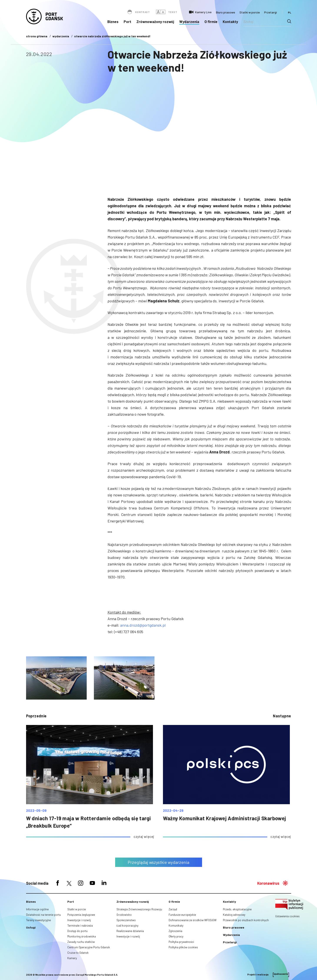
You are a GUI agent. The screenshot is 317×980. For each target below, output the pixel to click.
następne (282, 716)
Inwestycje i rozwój (79, 920)
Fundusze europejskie (182, 915)
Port (127, 21)
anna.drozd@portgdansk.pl (143, 625)
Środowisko (124, 915)
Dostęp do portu (77, 931)
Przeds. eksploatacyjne (237, 909)
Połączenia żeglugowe (81, 915)
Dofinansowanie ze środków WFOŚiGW (193, 920)
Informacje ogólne (37, 909)
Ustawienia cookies (287, 916)
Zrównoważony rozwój (155, 21)
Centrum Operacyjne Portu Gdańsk (89, 947)
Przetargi (271, 12)
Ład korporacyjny (127, 926)
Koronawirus (268, 883)
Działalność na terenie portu (43, 915)
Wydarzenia (189, 21)
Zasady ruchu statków (81, 942)
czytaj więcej (144, 836)
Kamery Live (203, 12)
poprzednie (36, 716)
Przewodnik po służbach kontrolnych (246, 920)
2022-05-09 (36, 810)
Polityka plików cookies (183, 947)
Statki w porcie (250, 12)
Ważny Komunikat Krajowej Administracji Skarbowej (225, 818)
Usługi (31, 927)
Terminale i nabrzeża (80, 926)
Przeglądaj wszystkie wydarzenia (158, 862)
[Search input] (265, 21)
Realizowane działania (130, 931)
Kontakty (230, 21)
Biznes (113, 21)
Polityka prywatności (181, 942)
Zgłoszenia (175, 931)
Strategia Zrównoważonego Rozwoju (139, 909)
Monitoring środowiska (82, 936)
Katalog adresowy (234, 915)
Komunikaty (176, 926)
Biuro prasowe (226, 12)
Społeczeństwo (126, 920)
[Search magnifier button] (289, 21)
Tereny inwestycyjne (38, 920)
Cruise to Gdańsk (78, 953)
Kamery (72, 958)
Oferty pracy (176, 936)
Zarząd (173, 909)
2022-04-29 (173, 810)
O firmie (211, 21)
